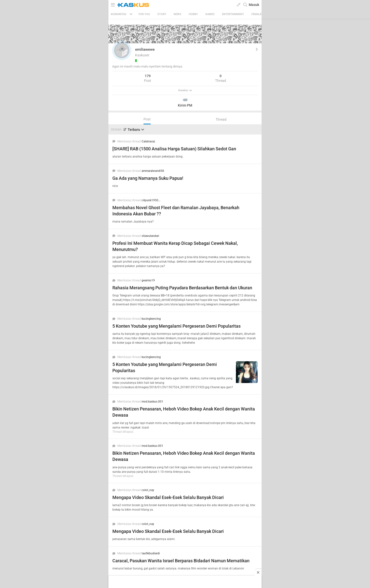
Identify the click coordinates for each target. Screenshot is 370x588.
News (177, 14)
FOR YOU (144, 14)
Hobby (193, 14)
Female (257, 14)
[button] (122, 50)
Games (210, 14)
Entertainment (233, 14)
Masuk (254, 5)
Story (162, 14)
